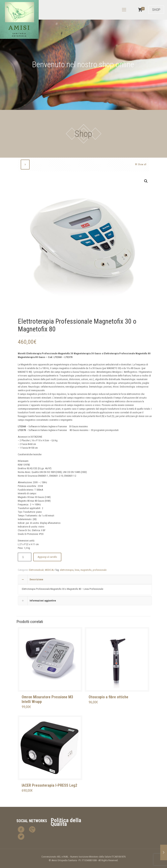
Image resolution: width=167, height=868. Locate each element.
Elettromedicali (36, 570)
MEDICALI (50, 570)
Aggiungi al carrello (47, 557)
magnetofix (86, 570)
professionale (100, 570)
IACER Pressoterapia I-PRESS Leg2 (49, 785)
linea (77, 570)
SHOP (156, 10)
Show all (140, 164)
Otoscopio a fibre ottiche (108, 697)
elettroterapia (67, 570)
